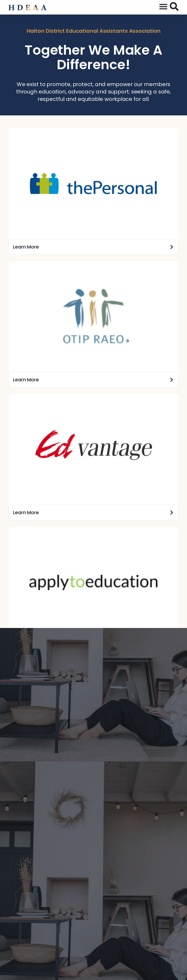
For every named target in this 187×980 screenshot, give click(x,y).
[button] (163, 6)
